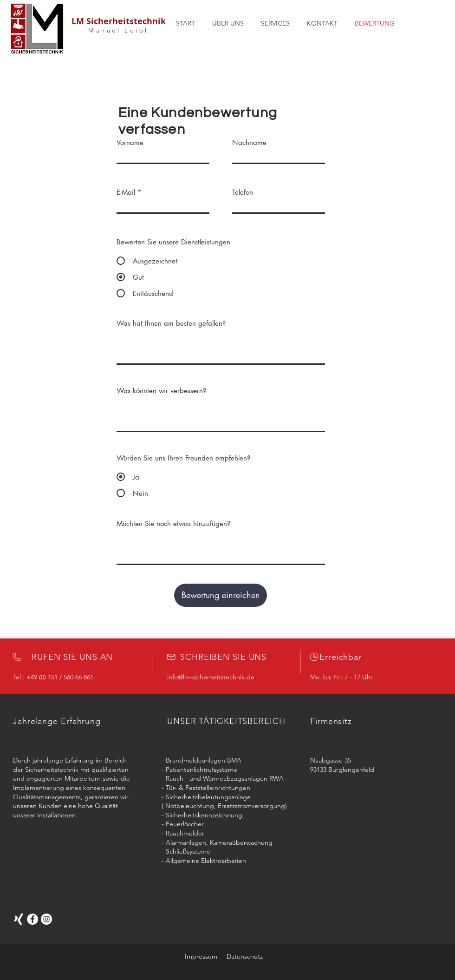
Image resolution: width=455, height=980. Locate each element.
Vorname (130, 142)
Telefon (243, 192)
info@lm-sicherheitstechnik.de (211, 677)
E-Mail (126, 192)
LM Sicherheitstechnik (119, 21)
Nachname (249, 142)
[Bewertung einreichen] (221, 595)
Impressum (201, 956)
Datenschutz (245, 956)
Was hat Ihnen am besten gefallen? (171, 323)
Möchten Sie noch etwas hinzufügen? (173, 523)
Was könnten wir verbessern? (161, 391)
